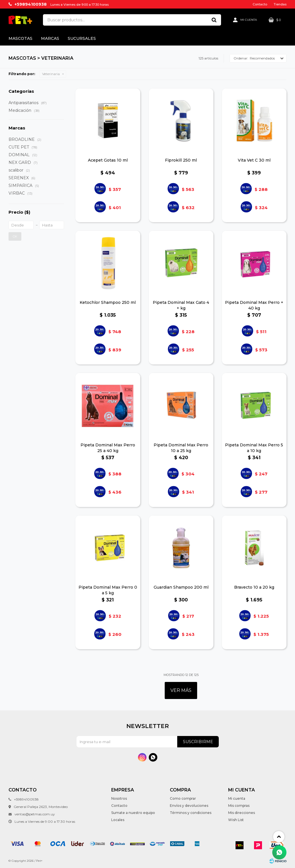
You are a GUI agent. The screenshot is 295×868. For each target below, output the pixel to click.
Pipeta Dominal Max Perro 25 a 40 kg (108, 448)
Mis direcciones (242, 813)
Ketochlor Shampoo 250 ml (108, 302)
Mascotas (20, 38)
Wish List (236, 820)
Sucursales (82, 38)
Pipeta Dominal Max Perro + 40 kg (254, 305)
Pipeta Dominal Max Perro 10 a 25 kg (181, 448)
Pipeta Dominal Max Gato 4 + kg (181, 305)
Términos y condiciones (191, 813)
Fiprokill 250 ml (181, 160)
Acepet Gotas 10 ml (108, 160)
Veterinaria (51, 74)
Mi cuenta (237, 798)
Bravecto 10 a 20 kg (254, 587)
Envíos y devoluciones (189, 806)
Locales (118, 820)
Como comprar (183, 798)
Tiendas (280, 4)
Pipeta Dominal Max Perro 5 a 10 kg (254, 448)
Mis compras (239, 806)
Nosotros (119, 798)
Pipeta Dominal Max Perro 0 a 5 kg (108, 590)
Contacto (260, 4)
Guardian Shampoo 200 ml (181, 587)
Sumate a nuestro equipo (133, 813)
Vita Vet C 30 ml (254, 160)
